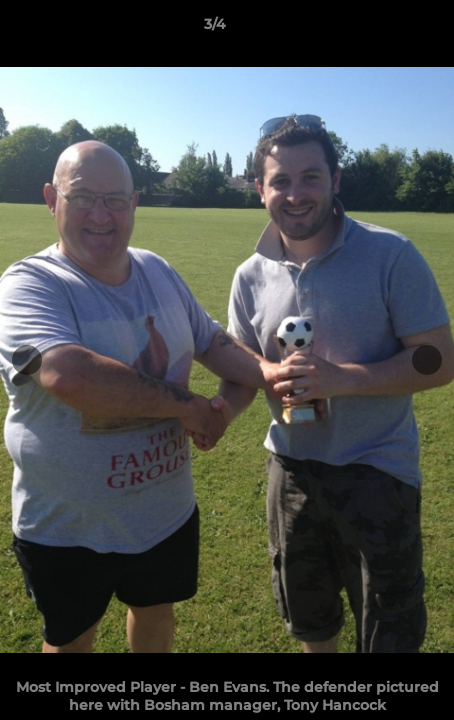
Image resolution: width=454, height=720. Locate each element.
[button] (382, 29)
